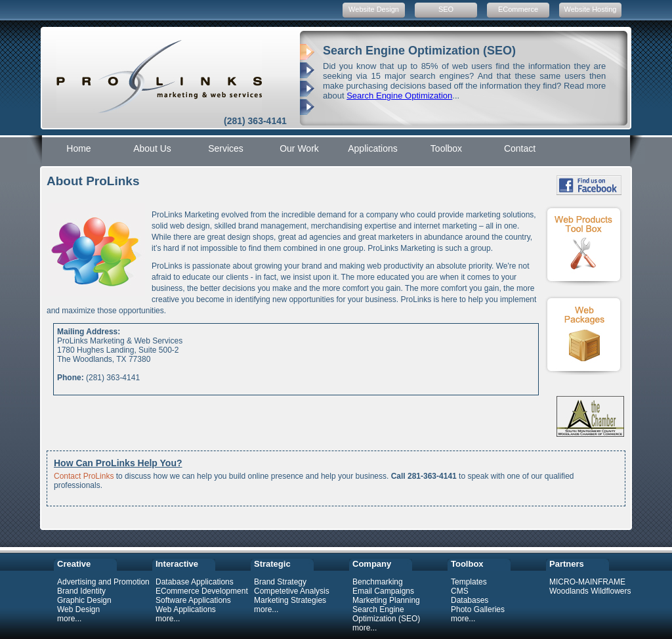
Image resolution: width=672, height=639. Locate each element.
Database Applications (195, 582)
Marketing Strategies (290, 600)
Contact (520, 148)
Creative (74, 564)
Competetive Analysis (292, 591)
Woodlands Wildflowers (590, 591)
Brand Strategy (280, 582)
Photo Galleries (478, 609)
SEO (446, 9)
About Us (152, 148)
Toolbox (446, 148)
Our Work (299, 148)
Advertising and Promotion (103, 582)
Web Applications (186, 609)
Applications (373, 148)
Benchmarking (378, 582)
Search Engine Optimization (399, 96)
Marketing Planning (386, 600)
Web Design (78, 609)
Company (372, 564)
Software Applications (193, 600)
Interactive (177, 564)
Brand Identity (81, 591)
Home (78, 148)
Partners (567, 564)
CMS (460, 591)
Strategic (272, 564)
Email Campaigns (383, 591)
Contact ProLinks (84, 476)
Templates (469, 582)
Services (226, 148)
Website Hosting (591, 9)
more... (69, 619)
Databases (470, 600)
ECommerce (518, 9)
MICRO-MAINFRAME (587, 582)
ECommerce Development (202, 591)
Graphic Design (84, 600)
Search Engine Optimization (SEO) (386, 614)
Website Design (374, 9)
